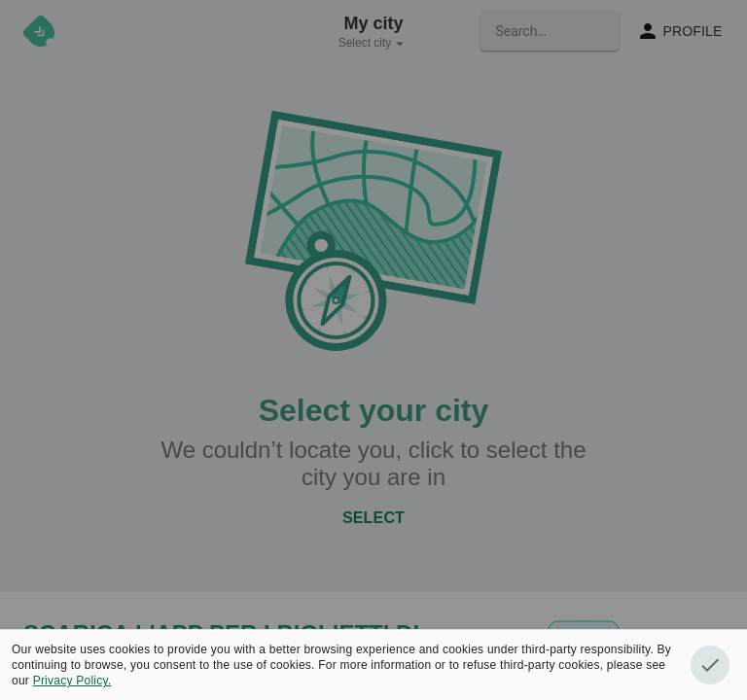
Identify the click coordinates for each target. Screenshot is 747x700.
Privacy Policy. (72, 681)
